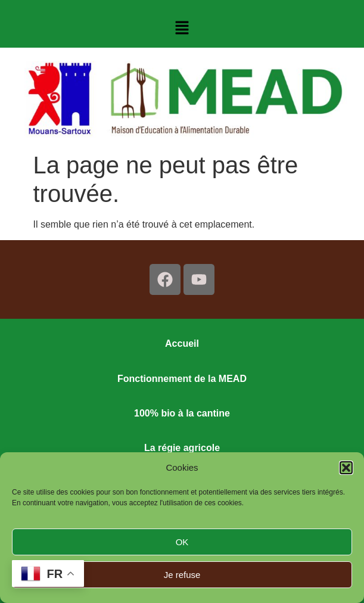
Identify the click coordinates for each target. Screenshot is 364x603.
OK (182, 542)
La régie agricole (182, 448)
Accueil (182, 344)
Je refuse (182, 575)
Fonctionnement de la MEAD (182, 379)
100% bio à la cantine (182, 413)
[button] (346, 468)
